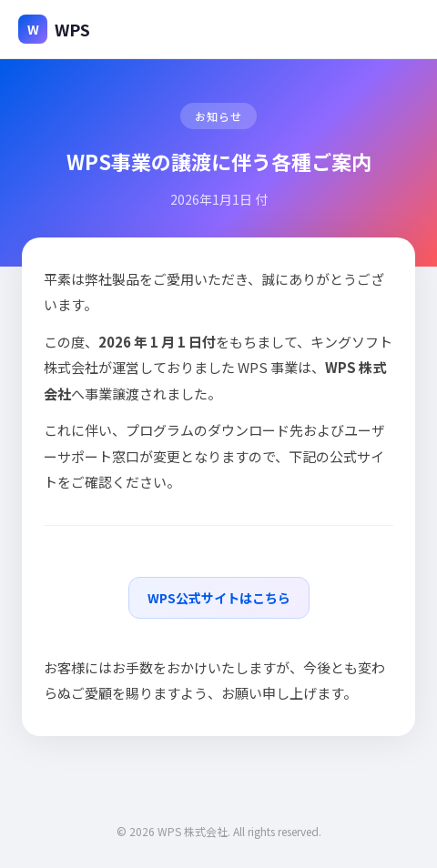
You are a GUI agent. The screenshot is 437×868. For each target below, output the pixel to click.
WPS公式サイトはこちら (219, 598)
